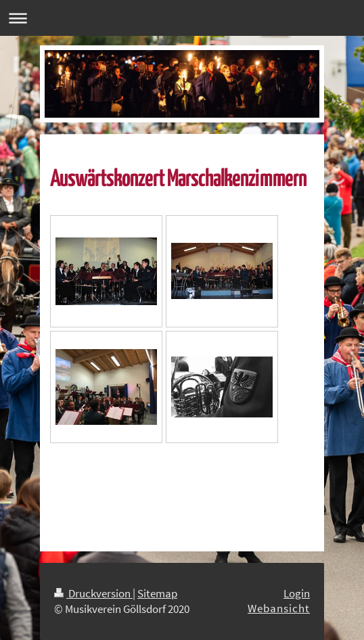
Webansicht (279, 608)
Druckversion (93, 593)
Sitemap (157, 593)
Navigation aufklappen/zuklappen (182, 18)
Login (297, 593)
